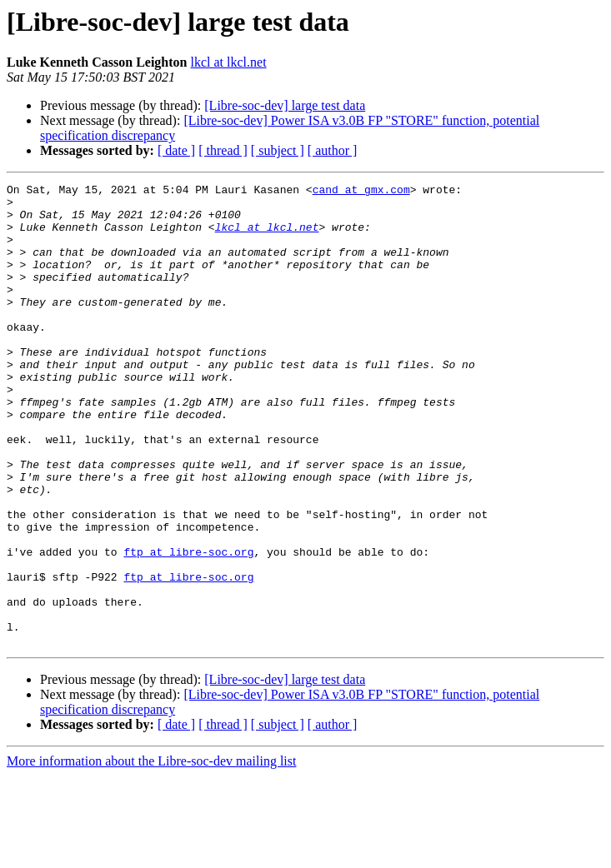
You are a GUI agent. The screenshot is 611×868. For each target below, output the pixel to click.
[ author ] (333, 150)
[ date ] (176, 150)
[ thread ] (223, 150)
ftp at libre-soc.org (188, 626)
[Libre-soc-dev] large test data (285, 105)
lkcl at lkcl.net (229, 62)
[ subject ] (278, 150)
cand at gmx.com (361, 192)
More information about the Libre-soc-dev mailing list (151, 853)
